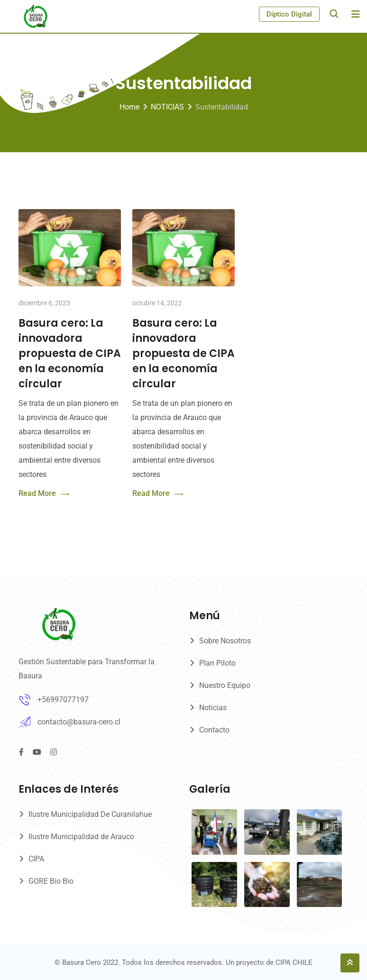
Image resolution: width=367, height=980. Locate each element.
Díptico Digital (289, 14)
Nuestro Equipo (225, 685)
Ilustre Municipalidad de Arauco (81, 837)
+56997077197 (63, 700)
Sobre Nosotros (225, 641)
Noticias (213, 708)
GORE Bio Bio (51, 881)
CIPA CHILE (294, 962)
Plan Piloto (217, 663)
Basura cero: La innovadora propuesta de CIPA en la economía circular (70, 353)
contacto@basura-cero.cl (79, 722)
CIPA (36, 859)
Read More (44, 494)
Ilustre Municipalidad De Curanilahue (90, 814)
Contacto (214, 730)
